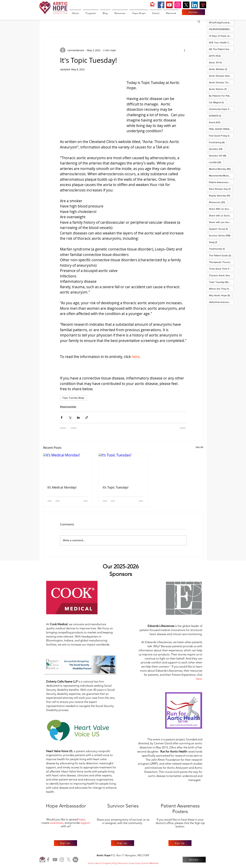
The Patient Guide (221, 255)
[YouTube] (169, 5)
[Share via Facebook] (62, 417)
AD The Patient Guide (221, 49)
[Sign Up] (66, 843)
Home (91, 863)
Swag (214, 242)
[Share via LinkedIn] (78, 417)
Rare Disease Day (221, 189)
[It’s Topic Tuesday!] (123, 467)
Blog (115, 863)
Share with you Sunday (221, 222)
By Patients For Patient (221, 96)
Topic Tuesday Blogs (73, 398)
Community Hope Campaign (221, 109)
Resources (218, 202)
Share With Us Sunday (221, 209)
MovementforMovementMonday (221, 175)
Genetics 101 (219, 156)
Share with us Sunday (221, 215)
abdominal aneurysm (221, 302)
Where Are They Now (221, 289)
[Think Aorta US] (203, 5)
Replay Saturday (221, 195)
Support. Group (219, 229)
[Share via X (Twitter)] (70, 417)
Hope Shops (135, 863)
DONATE (216, 116)
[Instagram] (178, 5)
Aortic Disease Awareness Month (221, 76)
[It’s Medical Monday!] (68, 467)
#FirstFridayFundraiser (221, 22)
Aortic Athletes (219, 69)
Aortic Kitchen (219, 89)
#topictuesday (68, 407)
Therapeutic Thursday (221, 262)
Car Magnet (217, 102)
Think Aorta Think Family (221, 269)
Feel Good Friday (221, 136)
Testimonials (218, 249)
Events (145, 863)
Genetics (217, 149)
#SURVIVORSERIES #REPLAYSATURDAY (221, 29)
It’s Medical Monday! (62, 487)
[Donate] (193, 12)
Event (216, 122)
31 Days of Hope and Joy (221, 36)
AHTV (216, 56)
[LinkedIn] (194, 5)
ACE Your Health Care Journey (221, 42)
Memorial (154, 863)
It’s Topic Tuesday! (116, 487)
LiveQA (216, 162)
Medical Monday (221, 169)
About (98, 863)
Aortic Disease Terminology (221, 82)
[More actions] (184, 50)
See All (199, 447)
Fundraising (218, 142)
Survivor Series (221, 235)
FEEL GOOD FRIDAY (221, 129)
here (199, 679)
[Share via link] (87, 417)
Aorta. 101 (216, 62)
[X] (186, 5)
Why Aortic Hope (221, 295)
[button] (199, 21)
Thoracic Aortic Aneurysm (221, 275)
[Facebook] (161, 5)
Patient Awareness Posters (221, 182)
